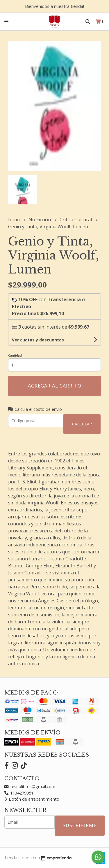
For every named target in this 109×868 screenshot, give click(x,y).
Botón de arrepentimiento (32, 799)
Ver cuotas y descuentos (38, 340)
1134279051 (19, 793)
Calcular (82, 424)
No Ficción (40, 220)
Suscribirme (80, 825)
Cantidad (15, 355)
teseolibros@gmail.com (30, 787)
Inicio (15, 220)
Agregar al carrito (55, 386)
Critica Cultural (76, 220)
